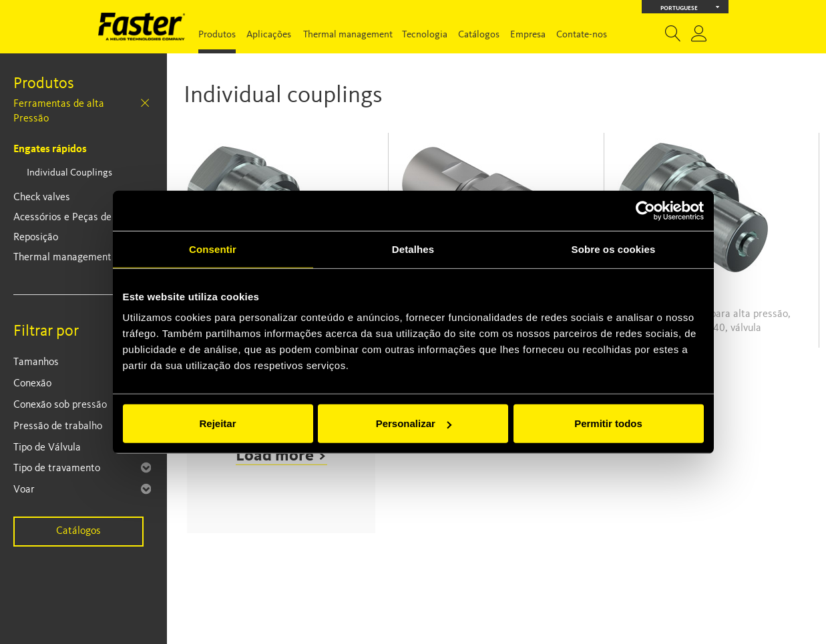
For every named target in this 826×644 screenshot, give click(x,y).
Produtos (217, 35)
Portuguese (690, 7)
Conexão (32, 384)
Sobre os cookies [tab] (614, 249)
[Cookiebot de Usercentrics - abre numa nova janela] (645, 210)
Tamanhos (36, 362)
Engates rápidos (50, 149)
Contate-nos (582, 35)
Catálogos (479, 35)
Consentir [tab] (213, 249)
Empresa (528, 35)
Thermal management (348, 35)
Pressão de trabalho (58, 426)
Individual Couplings (69, 173)
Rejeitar (217, 423)
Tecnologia (425, 35)
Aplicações (269, 35)
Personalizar (414, 423)
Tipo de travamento (57, 468)
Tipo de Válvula (47, 448)
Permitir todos (608, 423)
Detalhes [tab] (413, 249)
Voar (24, 490)
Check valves (42, 198)
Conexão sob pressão (60, 405)
